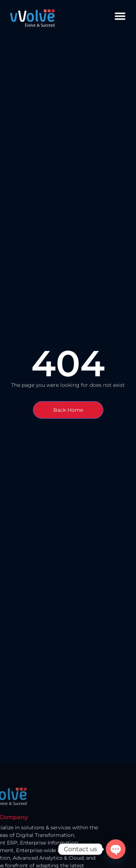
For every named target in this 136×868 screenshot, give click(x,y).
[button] (120, 16)
